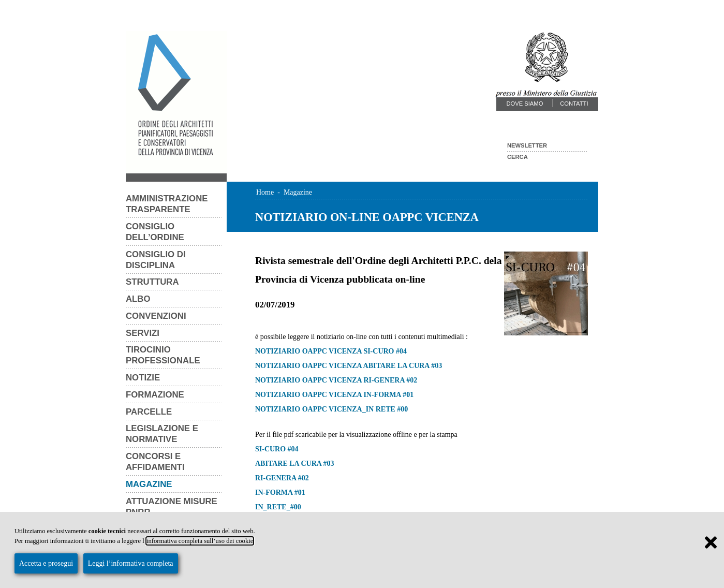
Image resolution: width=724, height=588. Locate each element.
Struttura (152, 282)
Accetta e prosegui (46, 563)
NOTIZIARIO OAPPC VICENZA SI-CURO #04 (331, 351)
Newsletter (527, 145)
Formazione (155, 395)
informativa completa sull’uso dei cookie (200, 541)
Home (265, 192)
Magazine (149, 484)
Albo (138, 299)
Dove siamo (524, 104)
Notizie (143, 378)
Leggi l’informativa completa (131, 563)
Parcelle (149, 412)
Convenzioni (156, 316)
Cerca (518, 157)
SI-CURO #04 (277, 449)
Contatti (574, 104)
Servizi (143, 333)
